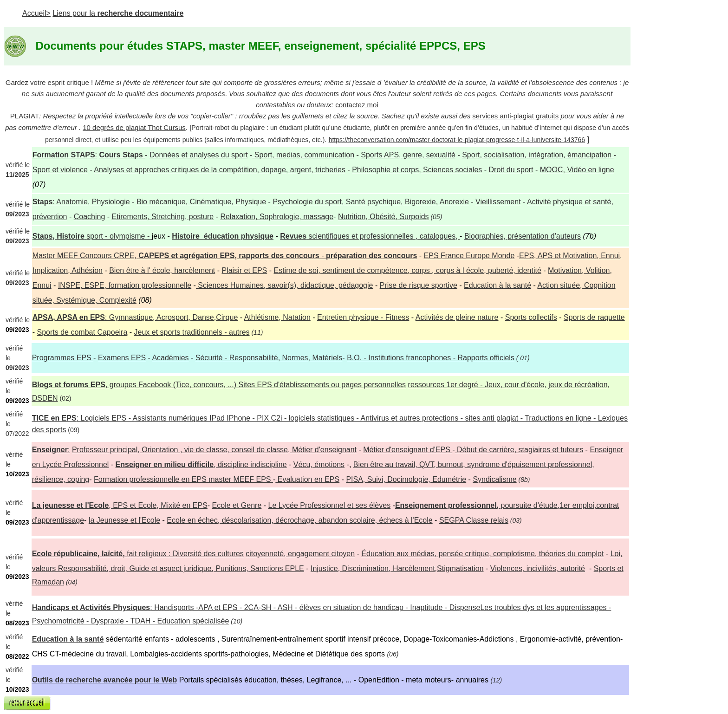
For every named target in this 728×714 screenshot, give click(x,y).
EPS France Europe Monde (469, 256)
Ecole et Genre (237, 505)
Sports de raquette (594, 317)
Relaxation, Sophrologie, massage (277, 217)
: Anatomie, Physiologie (81, 202)
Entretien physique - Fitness (363, 317)
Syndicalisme (494, 479)
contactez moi (357, 105)
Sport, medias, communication (303, 155)
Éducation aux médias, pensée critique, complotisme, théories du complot (482, 554)
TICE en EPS (54, 418)
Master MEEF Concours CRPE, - (225, 256)
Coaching (90, 217)
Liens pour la (118, 13)
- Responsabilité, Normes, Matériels (269, 358)
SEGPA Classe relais (474, 520)
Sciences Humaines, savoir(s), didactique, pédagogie (285, 285)
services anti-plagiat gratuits (515, 116)
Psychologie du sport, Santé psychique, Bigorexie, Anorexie (370, 202)
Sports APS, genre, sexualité (408, 155)
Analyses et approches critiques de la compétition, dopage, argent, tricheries (220, 170)
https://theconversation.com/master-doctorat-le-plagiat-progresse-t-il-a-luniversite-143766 (457, 140)
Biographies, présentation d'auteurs (523, 236)
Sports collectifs (531, 317)
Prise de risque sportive (419, 285)
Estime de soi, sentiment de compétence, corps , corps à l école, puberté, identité (408, 270)
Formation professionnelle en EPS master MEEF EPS (183, 479)
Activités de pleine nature (457, 317)
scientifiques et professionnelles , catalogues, (370, 236)
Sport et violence (60, 170)
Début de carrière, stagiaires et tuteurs (519, 450)
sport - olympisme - (119, 236)
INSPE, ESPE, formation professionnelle (125, 285)
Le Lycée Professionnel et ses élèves (330, 505)
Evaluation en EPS (307, 479)
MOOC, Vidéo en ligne (577, 170)
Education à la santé (497, 285)
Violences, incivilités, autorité (538, 568)
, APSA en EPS (79, 317)
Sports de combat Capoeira (82, 332)
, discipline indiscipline (201, 464)
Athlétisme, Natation (277, 317)
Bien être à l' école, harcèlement (162, 270)
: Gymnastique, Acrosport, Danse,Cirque (171, 317)
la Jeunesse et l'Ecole (124, 520)
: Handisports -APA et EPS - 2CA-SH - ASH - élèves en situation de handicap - (256, 607)
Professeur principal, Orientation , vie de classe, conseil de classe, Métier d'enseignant (214, 450)
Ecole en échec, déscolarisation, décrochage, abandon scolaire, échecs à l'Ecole (299, 520)
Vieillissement (498, 202)
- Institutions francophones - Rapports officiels (431, 358)
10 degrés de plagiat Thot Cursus (134, 127)
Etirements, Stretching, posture (163, 217)
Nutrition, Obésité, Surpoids (383, 217)
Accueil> (36, 13)
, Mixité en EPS (158, 505)
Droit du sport (511, 170)
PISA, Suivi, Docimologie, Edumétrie (406, 479)
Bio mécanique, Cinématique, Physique (201, 202)
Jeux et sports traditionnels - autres (192, 332)
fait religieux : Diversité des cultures (184, 554)
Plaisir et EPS (244, 270)
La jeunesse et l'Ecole (71, 505)
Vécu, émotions (319, 464)
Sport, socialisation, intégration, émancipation (538, 155)
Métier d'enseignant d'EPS (408, 450)
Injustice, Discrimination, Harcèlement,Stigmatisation (397, 568)
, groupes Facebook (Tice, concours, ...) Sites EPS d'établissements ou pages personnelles (219, 385)
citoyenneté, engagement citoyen (300, 554)
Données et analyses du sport (199, 155)
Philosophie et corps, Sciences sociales (417, 170)
